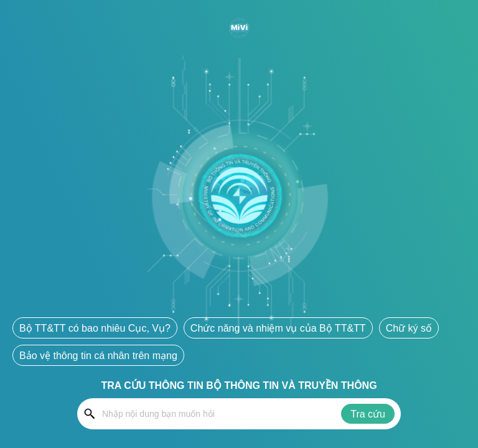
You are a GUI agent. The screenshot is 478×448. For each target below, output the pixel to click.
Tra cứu (368, 414)
